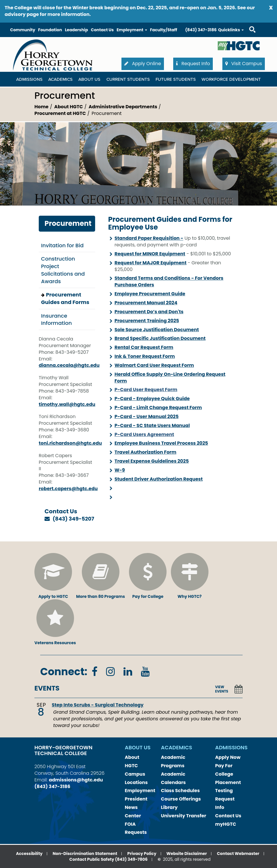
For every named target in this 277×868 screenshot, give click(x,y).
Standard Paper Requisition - (149, 238)
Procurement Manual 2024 (146, 303)
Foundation (50, 30)
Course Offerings (181, 799)
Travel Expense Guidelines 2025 (152, 461)
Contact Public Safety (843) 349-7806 (109, 859)
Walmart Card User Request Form (154, 365)
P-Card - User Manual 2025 (147, 416)
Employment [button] (132, 30)
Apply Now (228, 757)
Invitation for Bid (62, 245)
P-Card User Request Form (146, 390)
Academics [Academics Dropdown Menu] (60, 79)
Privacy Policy (142, 854)
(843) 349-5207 (73, 519)
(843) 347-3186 (201, 30)
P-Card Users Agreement (144, 434)
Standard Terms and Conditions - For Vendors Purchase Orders (169, 281)
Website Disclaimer (187, 854)
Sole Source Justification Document (157, 330)
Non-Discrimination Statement (85, 854)
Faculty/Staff (164, 30)
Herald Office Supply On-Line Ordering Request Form (170, 378)
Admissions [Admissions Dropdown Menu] (29, 79)
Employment (140, 791)
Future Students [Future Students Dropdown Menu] (176, 79)
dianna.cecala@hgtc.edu (69, 365)
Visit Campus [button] (244, 64)
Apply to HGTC (53, 576)
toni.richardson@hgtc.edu (70, 443)
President (136, 799)
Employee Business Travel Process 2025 (161, 443)
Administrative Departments (123, 107)
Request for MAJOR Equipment (150, 263)
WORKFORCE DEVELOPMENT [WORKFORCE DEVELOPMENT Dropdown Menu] (231, 79)
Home (41, 107)
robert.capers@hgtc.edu (68, 489)
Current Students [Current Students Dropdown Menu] (128, 79)
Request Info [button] (193, 64)
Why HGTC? (190, 576)
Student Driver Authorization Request (159, 479)
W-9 (120, 470)
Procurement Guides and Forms (65, 298)
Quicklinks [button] (231, 30)
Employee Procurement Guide (150, 294)
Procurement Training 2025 (147, 321)
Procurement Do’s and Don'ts (149, 312)
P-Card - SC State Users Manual (152, 425)
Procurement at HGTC (60, 113)
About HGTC (69, 107)
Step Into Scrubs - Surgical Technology (98, 705)
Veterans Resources (55, 622)
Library (169, 807)
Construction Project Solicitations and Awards (63, 270)
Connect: (64, 672)
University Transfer (184, 816)
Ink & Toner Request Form (145, 356)
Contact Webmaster (238, 854)
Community (23, 30)
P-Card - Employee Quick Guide (152, 399)
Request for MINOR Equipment (150, 254)
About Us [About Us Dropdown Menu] (89, 79)
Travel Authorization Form (145, 452)
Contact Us (102, 30)
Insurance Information (56, 319)
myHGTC (226, 824)
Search (247, 24)
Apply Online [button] (143, 64)
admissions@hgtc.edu (76, 780)
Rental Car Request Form (144, 347)
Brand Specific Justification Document (160, 338)
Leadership (76, 30)
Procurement (68, 223)
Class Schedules (180, 791)
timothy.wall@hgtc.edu (67, 404)
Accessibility (29, 854)
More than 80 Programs (100, 576)
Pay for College (148, 576)
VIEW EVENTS (222, 689)
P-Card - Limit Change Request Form (158, 408)
